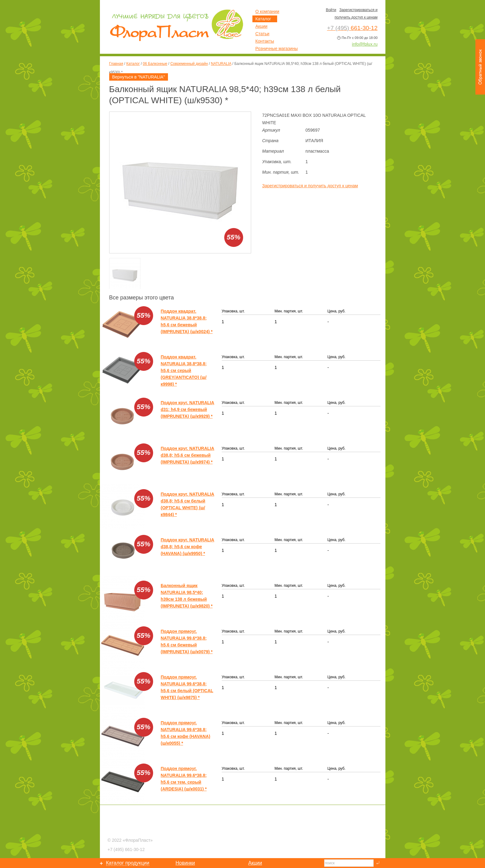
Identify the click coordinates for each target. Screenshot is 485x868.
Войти (331, 10)
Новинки (185, 863)
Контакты (265, 41)
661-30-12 (126, 849)
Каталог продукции (128, 863)
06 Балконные (155, 64)
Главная (116, 64)
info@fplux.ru (365, 44)
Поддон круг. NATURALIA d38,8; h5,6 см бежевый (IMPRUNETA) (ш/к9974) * (188, 455)
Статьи (262, 34)
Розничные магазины (277, 49)
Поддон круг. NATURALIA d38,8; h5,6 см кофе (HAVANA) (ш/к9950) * (188, 547)
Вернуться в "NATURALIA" (139, 77)
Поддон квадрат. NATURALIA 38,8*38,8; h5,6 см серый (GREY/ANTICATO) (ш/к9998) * (184, 370)
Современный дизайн (189, 64)
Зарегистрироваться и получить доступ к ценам (310, 186)
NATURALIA (221, 64)
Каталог (133, 64)
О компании (267, 11)
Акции (262, 26)
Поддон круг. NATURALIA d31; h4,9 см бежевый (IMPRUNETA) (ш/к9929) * (188, 409)
